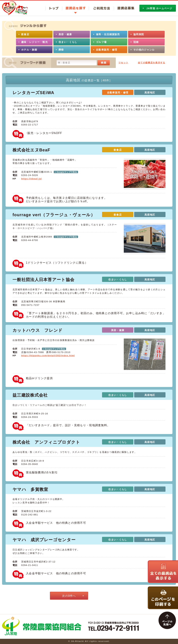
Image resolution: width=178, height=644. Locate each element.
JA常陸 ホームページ (159, 8)
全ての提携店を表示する (151, 63)
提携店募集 (124, 8)
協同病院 (139, 34)
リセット (123, 63)
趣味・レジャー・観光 (35, 42)
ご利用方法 (101, 8)
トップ (54, 8)
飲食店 (25, 34)
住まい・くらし (68, 42)
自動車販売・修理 (107, 50)
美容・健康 (65, 34)
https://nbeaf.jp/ (32, 179)
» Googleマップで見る (66, 172)
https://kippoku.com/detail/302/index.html (48, 356)
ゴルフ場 (101, 42)
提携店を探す (75, 8)
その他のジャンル (144, 50)
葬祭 (61, 50)
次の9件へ (69, 596)
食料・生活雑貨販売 (108, 34)
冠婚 (136, 42)
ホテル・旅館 (29, 50)
